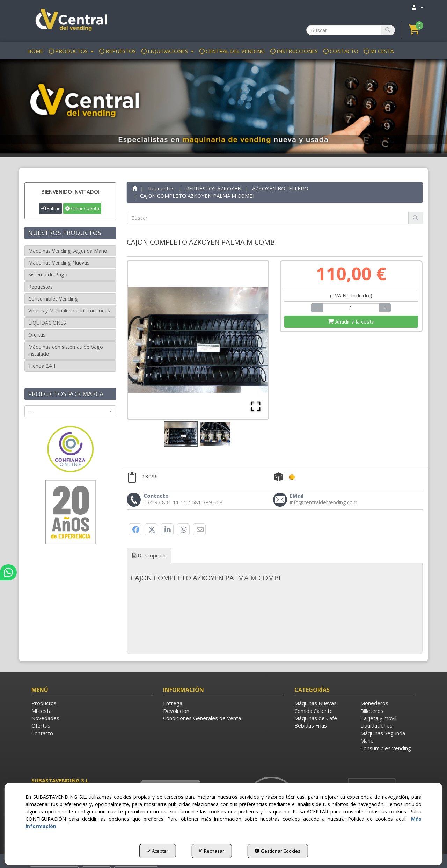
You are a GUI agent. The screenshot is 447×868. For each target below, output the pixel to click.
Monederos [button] (374, 703)
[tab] (275, 578)
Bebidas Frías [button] (311, 725)
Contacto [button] (42, 733)
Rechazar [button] (211, 851)
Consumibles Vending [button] (53, 299)
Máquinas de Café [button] (316, 718)
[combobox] (70, 411)
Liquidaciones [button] (376, 725)
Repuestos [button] (41, 287)
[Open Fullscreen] (256, 406)
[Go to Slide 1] (181, 434)
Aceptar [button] (157, 851)
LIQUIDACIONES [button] (47, 323)
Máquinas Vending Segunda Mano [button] (68, 251)
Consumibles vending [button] (386, 748)
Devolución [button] (176, 711)
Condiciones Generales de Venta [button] (202, 718)
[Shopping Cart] (351, 322)
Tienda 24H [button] (42, 366)
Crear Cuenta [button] (82, 208)
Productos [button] (44, 703)
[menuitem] (417, 7)
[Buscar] (388, 30)
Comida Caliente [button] (314, 711)
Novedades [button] (45, 718)
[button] (70, 21)
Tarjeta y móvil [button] (378, 718)
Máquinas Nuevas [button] (316, 703)
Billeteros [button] (372, 711)
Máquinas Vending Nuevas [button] (59, 263)
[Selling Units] (351, 308)
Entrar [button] (50, 208)
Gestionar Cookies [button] (277, 851)
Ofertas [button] (37, 335)
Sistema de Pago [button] (48, 274)
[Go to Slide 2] (215, 434)
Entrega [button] (173, 703)
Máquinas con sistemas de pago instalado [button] (66, 350)
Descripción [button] (149, 555)
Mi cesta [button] (42, 711)
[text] (268, 218)
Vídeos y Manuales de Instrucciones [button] (69, 310)
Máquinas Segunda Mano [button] (383, 737)
